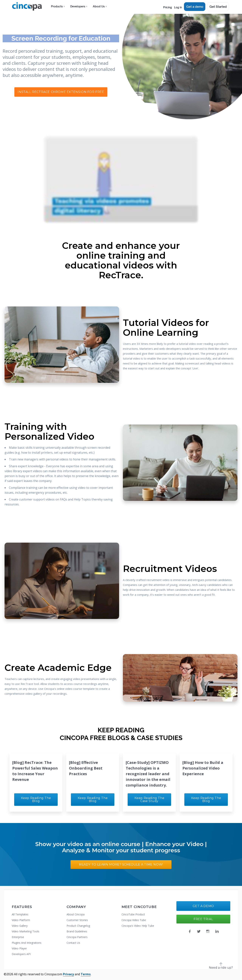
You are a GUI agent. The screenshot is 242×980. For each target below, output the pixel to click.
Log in (177, 7)
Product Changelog (78, 926)
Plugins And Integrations (27, 943)
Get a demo (195, 7)
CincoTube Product (133, 914)
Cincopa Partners (77, 937)
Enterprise (18, 937)
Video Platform (21, 920)
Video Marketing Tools (26, 931)
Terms (86, 974)
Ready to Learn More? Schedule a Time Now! (121, 864)
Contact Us (73, 943)
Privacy (68, 974)
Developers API (21, 954)
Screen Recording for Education (61, 38)
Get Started (218, 7)
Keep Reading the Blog (36, 799)
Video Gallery (20, 926)
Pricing (163, 7)
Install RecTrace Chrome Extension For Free (61, 92)
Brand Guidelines (77, 931)
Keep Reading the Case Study (149, 799)
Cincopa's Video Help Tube (138, 926)
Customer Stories (77, 920)
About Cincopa (76, 914)
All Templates (20, 914)
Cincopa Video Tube (134, 920)
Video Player (19, 948)
